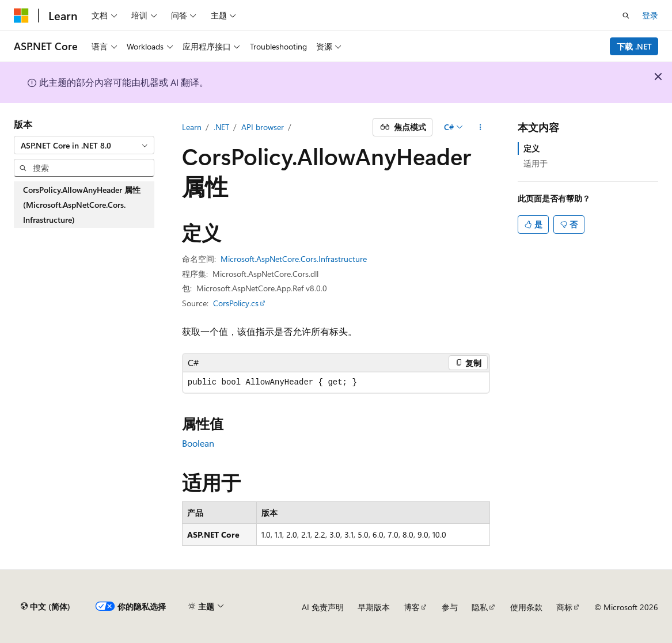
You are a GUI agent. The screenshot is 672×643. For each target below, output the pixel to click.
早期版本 (374, 607)
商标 (564, 607)
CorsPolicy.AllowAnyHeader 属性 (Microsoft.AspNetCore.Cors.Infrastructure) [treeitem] (82, 204)
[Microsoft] (21, 16)
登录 (650, 15)
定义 (531, 148)
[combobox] (84, 145)
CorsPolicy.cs (236, 303)
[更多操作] (480, 127)
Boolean (198, 443)
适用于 (536, 163)
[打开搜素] (626, 16)
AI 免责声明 (323, 607)
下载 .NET (634, 46)
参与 (450, 607)
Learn (192, 127)
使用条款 (526, 607)
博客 (412, 607)
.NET (221, 127)
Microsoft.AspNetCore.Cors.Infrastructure (294, 259)
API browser (263, 127)
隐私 (480, 607)
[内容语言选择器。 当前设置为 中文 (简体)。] (45, 607)
